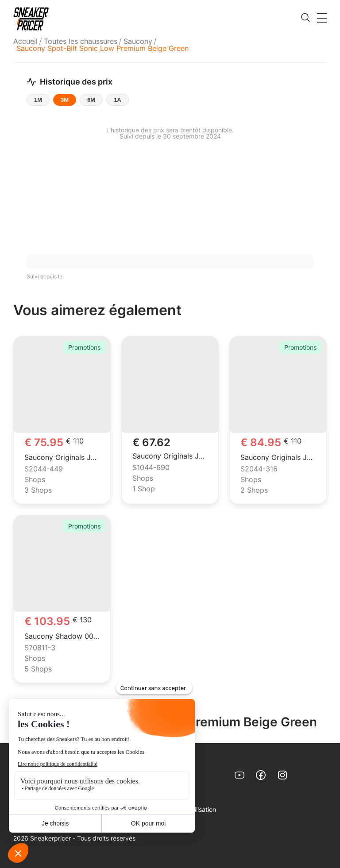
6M (91, 100)
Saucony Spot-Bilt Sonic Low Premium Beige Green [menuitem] (102, 48)
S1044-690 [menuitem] (151, 468)
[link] (31, 19)
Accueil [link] (25, 41)
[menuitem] (27, 41)
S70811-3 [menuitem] (40, 648)
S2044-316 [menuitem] (259, 469)
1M (38, 100)
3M (65, 100)
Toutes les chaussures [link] (81, 41)
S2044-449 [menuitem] (44, 469)
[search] (305, 18)
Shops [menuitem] (35, 480)
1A (118, 100)
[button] (322, 18)
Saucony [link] (138, 41)
